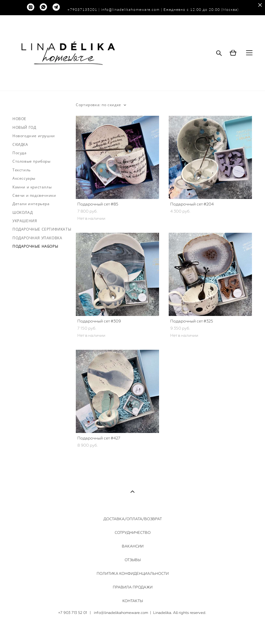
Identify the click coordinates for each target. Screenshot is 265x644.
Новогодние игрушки (34, 136)
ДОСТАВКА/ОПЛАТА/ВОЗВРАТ (133, 519)
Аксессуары (24, 178)
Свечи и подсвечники (34, 195)
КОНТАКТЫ (133, 601)
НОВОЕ (19, 119)
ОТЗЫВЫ (133, 560)
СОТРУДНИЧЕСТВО (133, 533)
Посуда (20, 153)
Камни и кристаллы (32, 187)
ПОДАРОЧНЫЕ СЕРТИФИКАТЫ (42, 229)
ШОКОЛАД (23, 212)
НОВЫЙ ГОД (24, 127)
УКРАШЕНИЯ (25, 221)
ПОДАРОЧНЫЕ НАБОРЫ (35, 246)
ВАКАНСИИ (133, 546)
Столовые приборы (32, 161)
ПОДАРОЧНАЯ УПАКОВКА (37, 238)
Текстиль (22, 170)
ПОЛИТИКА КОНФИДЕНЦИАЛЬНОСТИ (133, 574)
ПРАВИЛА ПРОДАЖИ (133, 587)
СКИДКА (20, 144)
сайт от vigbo (132, 630)
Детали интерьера (31, 204)
